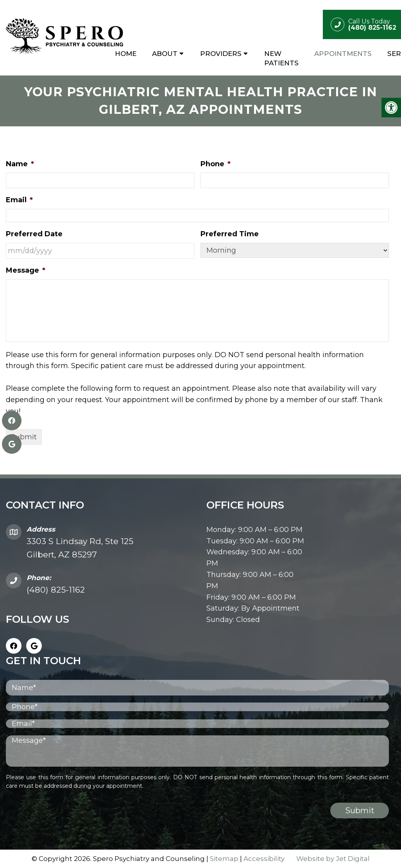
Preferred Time (230, 234)
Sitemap (224, 859)
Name (20, 164)
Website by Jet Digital (333, 859)
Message (26, 270)
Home (126, 54)
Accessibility (264, 859)
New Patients (281, 58)
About (165, 54)
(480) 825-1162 (56, 590)
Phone (216, 164)
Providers (221, 54)
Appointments (343, 54)
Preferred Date (34, 234)
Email (19, 200)
